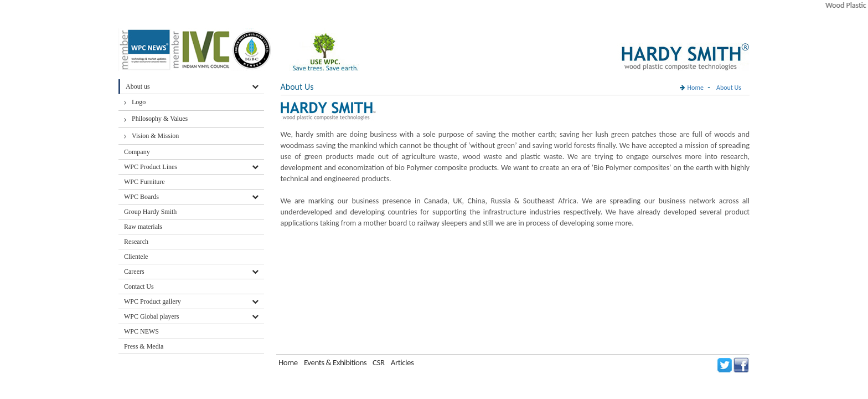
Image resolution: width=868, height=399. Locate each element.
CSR (379, 362)
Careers (134, 272)
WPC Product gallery (153, 301)
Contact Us (139, 287)
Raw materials (143, 227)
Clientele (136, 257)
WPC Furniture (144, 182)
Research (136, 242)
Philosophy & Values (160, 119)
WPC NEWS (141, 331)
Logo (139, 102)
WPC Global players (151, 316)
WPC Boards (141, 197)
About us (138, 86)
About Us (729, 88)
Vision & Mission (155, 136)
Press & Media (144, 346)
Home (696, 88)
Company (137, 152)
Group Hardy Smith (150, 212)
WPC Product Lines (151, 167)
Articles (402, 362)
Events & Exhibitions (336, 362)
